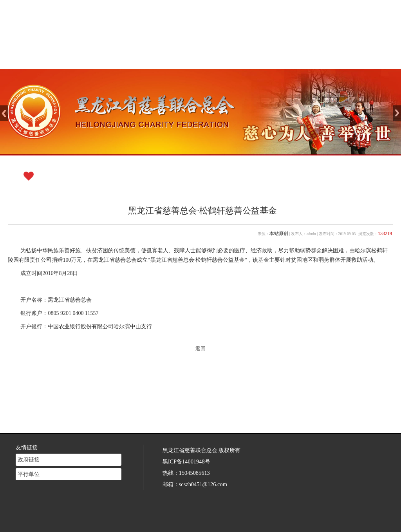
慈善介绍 (184, 59)
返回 (200, 349)
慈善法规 (272, 59)
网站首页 (139, 59)
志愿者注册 (316, 59)
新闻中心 (228, 59)
